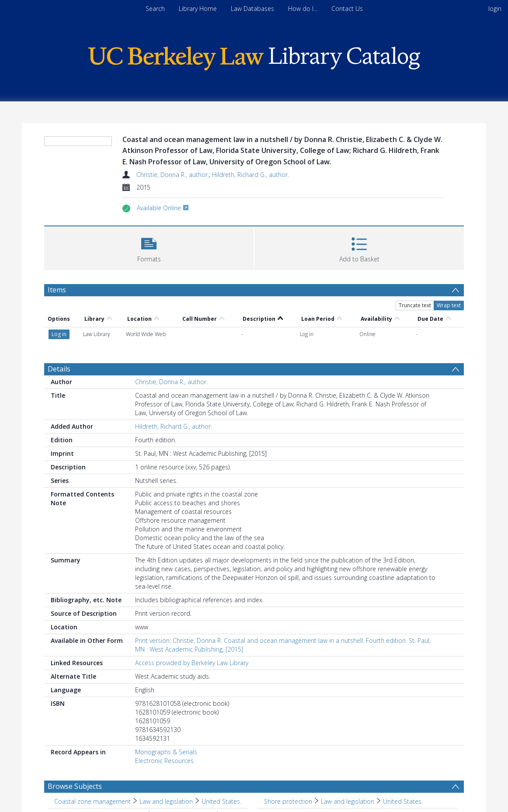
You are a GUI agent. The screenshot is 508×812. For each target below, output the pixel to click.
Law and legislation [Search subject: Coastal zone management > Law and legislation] (166, 801)
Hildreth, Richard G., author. (251, 175)
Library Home (198, 9)
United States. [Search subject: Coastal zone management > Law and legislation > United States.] (221, 801)
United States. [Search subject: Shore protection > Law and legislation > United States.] (403, 801)
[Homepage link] (254, 56)
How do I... (303, 9)
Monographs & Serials (166, 752)
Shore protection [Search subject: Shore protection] (288, 801)
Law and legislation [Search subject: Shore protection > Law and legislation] (348, 801)
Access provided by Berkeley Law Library (192, 663)
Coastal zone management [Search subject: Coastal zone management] (92, 801)
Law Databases (252, 9)
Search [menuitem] (155, 9)
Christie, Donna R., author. (173, 175)
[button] (149, 247)
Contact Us (347, 9)
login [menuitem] (495, 9)
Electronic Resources (164, 761)
